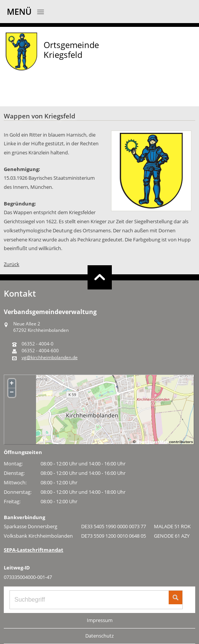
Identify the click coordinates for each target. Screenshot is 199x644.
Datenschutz (99, 636)
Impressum (100, 620)
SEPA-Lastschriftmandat (34, 550)
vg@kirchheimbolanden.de (50, 358)
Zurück (12, 264)
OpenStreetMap (152, 442)
